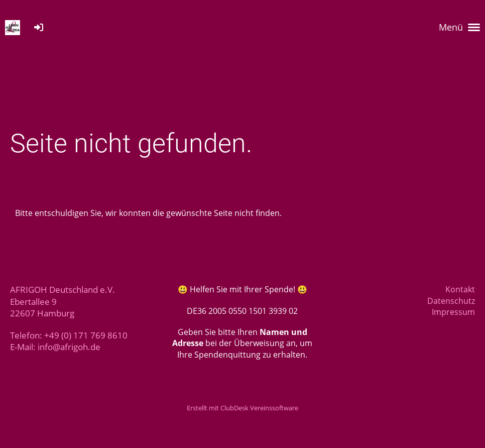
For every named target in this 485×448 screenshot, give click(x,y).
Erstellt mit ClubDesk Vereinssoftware (243, 408)
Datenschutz (451, 301)
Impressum (453, 312)
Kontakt (460, 289)
